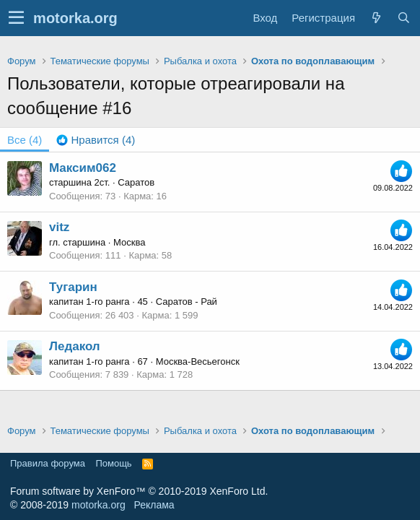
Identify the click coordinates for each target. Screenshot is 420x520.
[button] (16, 18)
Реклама (154, 505)
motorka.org (99, 505)
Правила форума (48, 463)
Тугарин (73, 287)
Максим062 (83, 168)
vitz (59, 227)
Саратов (136, 182)
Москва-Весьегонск (198, 361)
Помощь (113, 463)
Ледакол (75, 346)
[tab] (96, 140)
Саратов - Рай (187, 302)
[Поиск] (403, 18)
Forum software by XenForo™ (139, 491)
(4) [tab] (25, 140)
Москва (129, 242)
